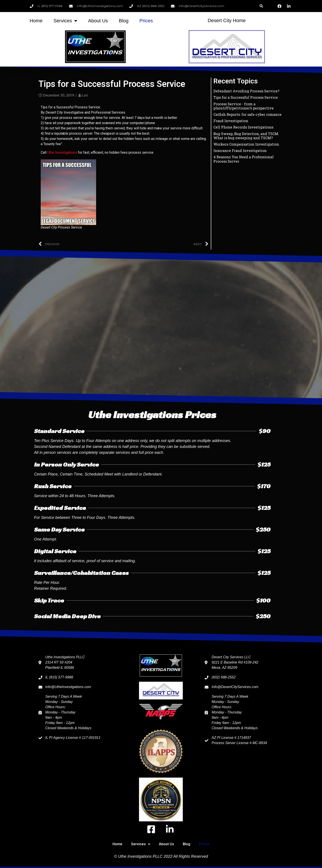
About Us (98, 21)
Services (65, 21)
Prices (146, 21)
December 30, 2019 (58, 95)
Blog (124, 21)
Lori (85, 95)
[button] (261, 6)
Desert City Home (227, 20)
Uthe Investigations (62, 152)
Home (36, 21)
